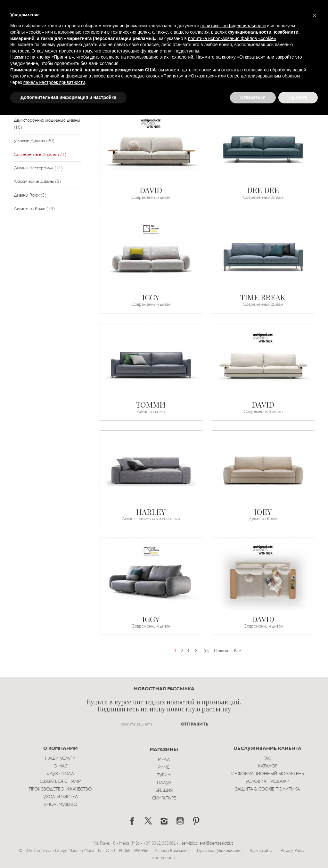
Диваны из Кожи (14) (34, 209)
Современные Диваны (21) (40, 155)
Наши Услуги (60, 759)
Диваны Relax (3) (30, 195)
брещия (164, 791)
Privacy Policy (293, 851)
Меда (164, 760)
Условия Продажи (268, 782)
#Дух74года (60, 774)
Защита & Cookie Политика (267, 789)
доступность (164, 858)
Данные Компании (172, 851)
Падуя (164, 783)
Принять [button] (298, 97)
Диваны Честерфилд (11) (38, 168)
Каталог (268, 766)
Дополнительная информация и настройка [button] (68, 97)
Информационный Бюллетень (268, 774)
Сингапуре (164, 798)
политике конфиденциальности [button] (233, 26)
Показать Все (227, 651)
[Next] (196, 651)
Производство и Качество (60, 789)
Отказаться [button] (253, 97)
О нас (61, 766)
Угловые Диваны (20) (34, 141)
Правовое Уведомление (219, 851)
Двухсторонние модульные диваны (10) (47, 124)
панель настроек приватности (54, 82)
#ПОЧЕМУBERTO (61, 805)
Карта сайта (261, 851)
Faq (267, 759)
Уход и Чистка (61, 797)
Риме (164, 768)
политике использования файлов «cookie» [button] (232, 38)
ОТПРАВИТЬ (195, 724)
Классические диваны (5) (37, 182)
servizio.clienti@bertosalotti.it (207, 844)
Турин (164, 775)
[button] (315, 15)
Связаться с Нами (61, 782)
